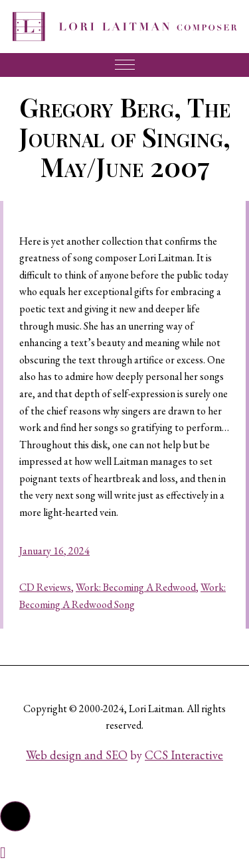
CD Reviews (45, 587)
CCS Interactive (184, 755)
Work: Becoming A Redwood (136, 587)
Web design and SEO (77, 755)
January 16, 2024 (54, 551)
